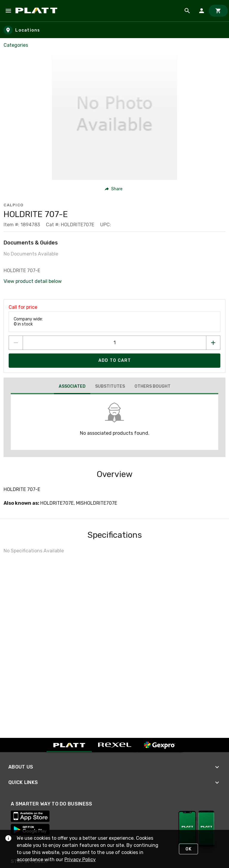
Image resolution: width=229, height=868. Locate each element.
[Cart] (218, 11)
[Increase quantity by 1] (213, 343)
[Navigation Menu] (8, 11)
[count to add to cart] (114, 343)
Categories (16, 45)
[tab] (72, 387)
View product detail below (33, 281)
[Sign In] (202, 11)
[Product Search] (187, 11)
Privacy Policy (80, 860)
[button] (114, 189)
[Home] (37, 11)
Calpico (14, 205)
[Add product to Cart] (114, 361)
